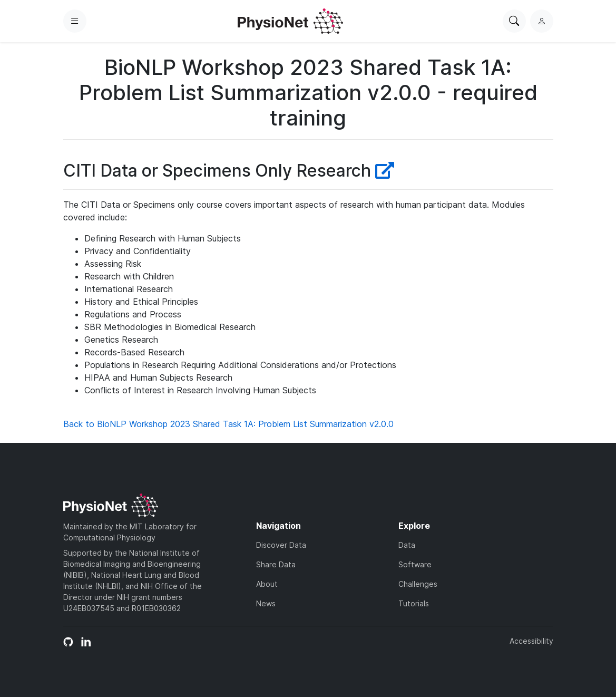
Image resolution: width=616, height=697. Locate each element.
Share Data (276, 564)
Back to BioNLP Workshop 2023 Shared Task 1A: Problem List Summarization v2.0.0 (228, 424)
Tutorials (414, 603)
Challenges (418, 584)
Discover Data (281, 545)
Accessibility (531, 641)
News (266, 603)
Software (415, 564)
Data (407, 545)
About (267, 584)
